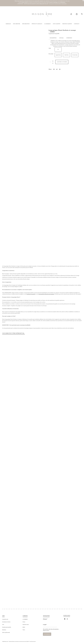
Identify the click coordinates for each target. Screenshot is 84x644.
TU (58, 49)
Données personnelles (7, 627)
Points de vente (26, 625)
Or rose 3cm (75, 55)
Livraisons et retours (6, 622)
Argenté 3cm (58, 55)
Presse (24, 622)
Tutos (24, 630)
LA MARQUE (25, 619)
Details (61, 38)
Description (53, 38)
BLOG (24, 627)
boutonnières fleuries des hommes (46, 294)
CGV (3, 625)
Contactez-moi (5, 619)
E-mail (45, 625)
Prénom (45, 619)
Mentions (4, 630)
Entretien (69, 38)
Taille (50, 48)
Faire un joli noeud (6, 632)
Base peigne (51, 54)
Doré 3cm (66, 55)
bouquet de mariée (31, 294)
